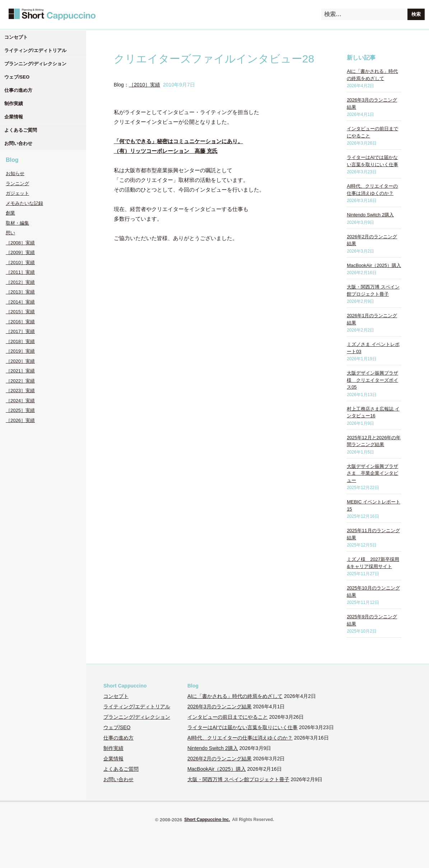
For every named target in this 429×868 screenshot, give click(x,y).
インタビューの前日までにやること (228, 717)
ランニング (17, 184)
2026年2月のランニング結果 (220, 759)
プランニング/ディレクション (35, 64)
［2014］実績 (20, 302)
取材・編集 (17, 223)
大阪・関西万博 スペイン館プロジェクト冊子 (238, 779)
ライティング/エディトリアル (35, 50)
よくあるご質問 (21, 130)
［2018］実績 (20, 341)
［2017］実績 (20, 331)
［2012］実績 (20, 282)
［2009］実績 (20, 252)
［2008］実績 (20, 243)
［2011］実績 (20, 272)
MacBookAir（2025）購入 (374, 265)
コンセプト (16, 37)
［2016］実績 (20, 322)
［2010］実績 (20, 262)
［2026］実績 (20, 420)
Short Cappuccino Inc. (207, 820)
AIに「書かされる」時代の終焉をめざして (235, 696)
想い (10, 233)
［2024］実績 (20, 401)
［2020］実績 (20, 361)
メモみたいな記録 (24, 203)
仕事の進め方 (18, 90)
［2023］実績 (20, 391)
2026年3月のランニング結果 (220, 707)
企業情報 (14, 117)
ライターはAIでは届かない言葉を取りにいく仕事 (243, 727)
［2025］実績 (20, 410)
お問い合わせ (18, 143)
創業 (10, 213)
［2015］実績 (20, 312)
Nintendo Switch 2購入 (370, 215)
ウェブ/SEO (17, 77)
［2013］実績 (20, 292)
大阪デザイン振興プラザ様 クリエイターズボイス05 (372, 380)
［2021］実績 (20, 371)
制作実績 (14, 104)
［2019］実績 (20, 351)
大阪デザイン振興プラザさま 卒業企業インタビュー (372, 473)
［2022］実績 (20, 381)
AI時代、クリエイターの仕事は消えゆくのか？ (240, 738)
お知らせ (15, 173)
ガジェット (17, 193)
